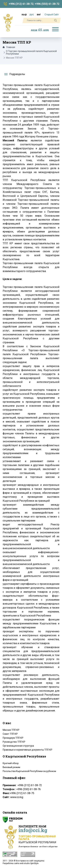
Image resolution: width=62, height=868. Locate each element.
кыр (24, 14)
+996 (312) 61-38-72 (21, 4)
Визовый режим (11, 767)
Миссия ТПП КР (11, 730)
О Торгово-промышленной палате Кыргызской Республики (31, 52)
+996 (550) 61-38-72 (47, 4)
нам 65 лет (40, 30)
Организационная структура (18, 746)
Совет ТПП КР (10, 734)
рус (32, 14)
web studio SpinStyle (29, 863)
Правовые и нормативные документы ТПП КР (27, 750)
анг (39, 14)
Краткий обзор (11, 763)
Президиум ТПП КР (13, 738)
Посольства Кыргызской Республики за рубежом (29, 771)
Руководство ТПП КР (14, 742)
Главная (9, 47)
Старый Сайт (52, 15)
